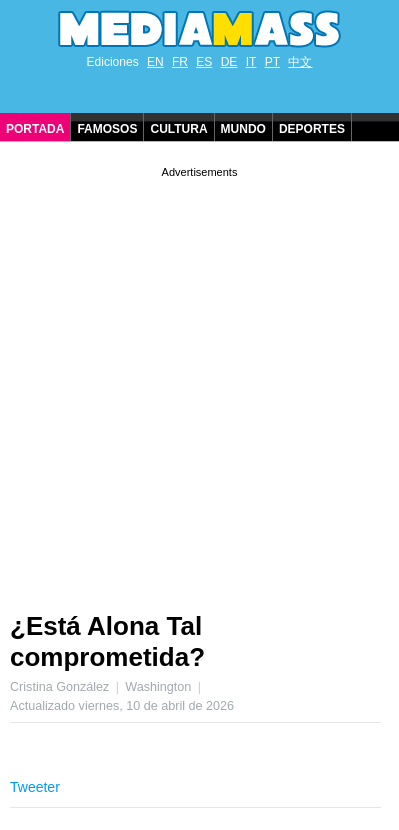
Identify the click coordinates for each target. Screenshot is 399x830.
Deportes (312, 129)
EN (155, 62)
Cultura (178, 129)
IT (251, 62)
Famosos (107, 129)
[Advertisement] (199, 381)
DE (229, 62)
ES (204, 62)
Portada (35, 129)
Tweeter (35, 787)
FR (180, 62)
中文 (300, 62)
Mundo (243, 129)
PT (272, 62)
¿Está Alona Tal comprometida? (107, 641)
